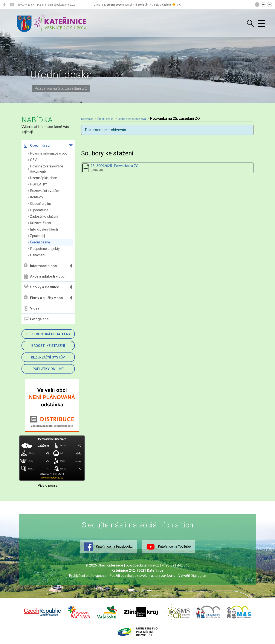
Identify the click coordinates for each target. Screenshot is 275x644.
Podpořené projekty (45, 249)
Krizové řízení (40, 223)
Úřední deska (40, 242)
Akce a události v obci (45, 276)
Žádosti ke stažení (44, 216)
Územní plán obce (44, 178)
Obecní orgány (41, 204)
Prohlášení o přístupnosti (88, 576)
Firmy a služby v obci (44, 298)
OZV (33, 160)
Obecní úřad (37, 145)
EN (263, 5)
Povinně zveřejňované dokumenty (47, 169)
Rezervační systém (45, 191)
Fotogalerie (36, 319)
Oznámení (38, 255)
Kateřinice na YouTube (169, 547)
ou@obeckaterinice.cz (142, 565)
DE (270, 5)
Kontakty (37, 197)
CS (257, 5)
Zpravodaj (37, 236)
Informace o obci (41, 266)
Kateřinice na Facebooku (108, 547)
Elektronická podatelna (48, 334)
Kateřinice (90, 118)
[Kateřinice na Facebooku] (4, 5)
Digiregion (198, 576)
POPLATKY (39, 184)
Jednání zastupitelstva (146, 118)
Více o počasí (48, 485)
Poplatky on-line (48, 369)
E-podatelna (39, 210)
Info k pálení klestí (44, 229)
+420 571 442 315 (176, 565)
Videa (31, 308)
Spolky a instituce (41, 287)
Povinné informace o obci (49, 153)
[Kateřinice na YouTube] (12, 5)
